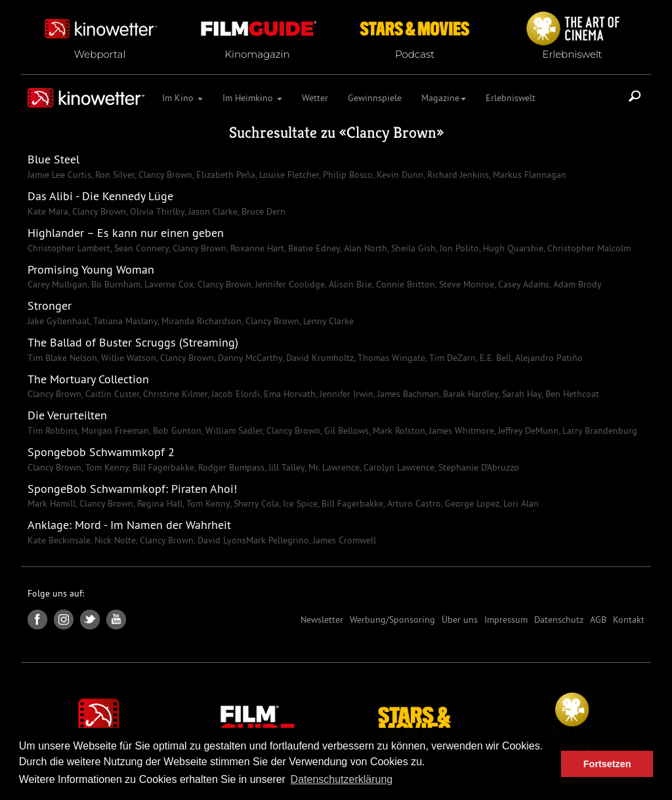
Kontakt (629, 620)
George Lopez (471, 503)
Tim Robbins (52, 431)
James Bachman (407, 394)
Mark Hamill (52, 503)
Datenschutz (559, 620)
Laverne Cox (168, 284)
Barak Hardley (469, 394)
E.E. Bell (494, 358)
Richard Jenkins (457, 175)
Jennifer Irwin (345, 394)
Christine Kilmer (174, 394)
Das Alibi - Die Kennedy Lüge (100, 196)
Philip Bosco (346, 175)
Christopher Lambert (69, 248)
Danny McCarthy (249, 358)
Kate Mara (48, 211)
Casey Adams (522, 284)
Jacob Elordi (234, 394)
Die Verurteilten (67, 415)
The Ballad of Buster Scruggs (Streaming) (133, 342)
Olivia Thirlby (156, 211)
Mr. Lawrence (333, 467)
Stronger (50, 305)
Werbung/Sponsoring (392, 620)
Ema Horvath (288, 394)
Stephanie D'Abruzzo (477, 467)
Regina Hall (158, 503)
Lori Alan (520, 503)
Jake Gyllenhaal (58, 321)
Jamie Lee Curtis (59, 175)
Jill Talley (285, 467)
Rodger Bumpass (230, 467)
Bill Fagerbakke (162, 467)
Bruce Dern (262, 211)
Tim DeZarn (451, 358)
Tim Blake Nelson (62, 358)
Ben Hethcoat (571, 394)
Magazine (444, 98)
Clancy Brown (391, 133)
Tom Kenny (106, 467)
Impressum (506, 620)
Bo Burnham (115, 284)
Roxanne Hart (256, 248)
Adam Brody (576, 284)
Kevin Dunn (399, 175)
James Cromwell (343, 540)
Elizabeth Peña (224, 175)
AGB (598, 620)
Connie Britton (404, 284)
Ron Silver (114, 175)
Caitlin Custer (111, 394)
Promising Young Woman (91, 269)
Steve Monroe (465, 284)
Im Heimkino (252, 98)
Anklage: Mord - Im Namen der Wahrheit (129, 525)
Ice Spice (299, 503)
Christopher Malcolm (588, 248)
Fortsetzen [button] (607, 764)
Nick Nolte (114, 540)
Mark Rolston (398, 431)
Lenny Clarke (327, 321)
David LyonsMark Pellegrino (252, 540)
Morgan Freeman (114, 431)
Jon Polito (458, 248)
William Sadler (233, 431)
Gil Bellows (345, 431)
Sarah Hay (520, 394)
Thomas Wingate (390, 358)
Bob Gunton (176, 431)
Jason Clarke (212, 211)
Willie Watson (127, 358)
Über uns (460, 620)
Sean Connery (140, 248)
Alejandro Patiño (548, 358)
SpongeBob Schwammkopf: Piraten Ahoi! (132, 489)
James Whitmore (460, 431)
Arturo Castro (413, 503)
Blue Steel (53, 159)
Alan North (364, 248)
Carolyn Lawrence (398, 467)
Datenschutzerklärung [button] (342, 779)
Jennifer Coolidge (289, 284)
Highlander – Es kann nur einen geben (126, 233)
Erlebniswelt (511, 98)
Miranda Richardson (200, 321)
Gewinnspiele (375, 98)
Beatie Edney (313, 248)
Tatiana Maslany (124, 321)
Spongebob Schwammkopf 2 (101, 452)
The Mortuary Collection (88, 379)
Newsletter (322, 620)
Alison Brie (349, 284)
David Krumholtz (319, 358)
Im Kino (182, 98)
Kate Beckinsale (59, 540)
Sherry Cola (255, 503)
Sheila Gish (412, 248)
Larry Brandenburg (598, 431)
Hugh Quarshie (512, 248)
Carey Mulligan (57, 284)
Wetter (315, 98)
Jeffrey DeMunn (527, 431)
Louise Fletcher (288, 175)
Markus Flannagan (528, 175)
